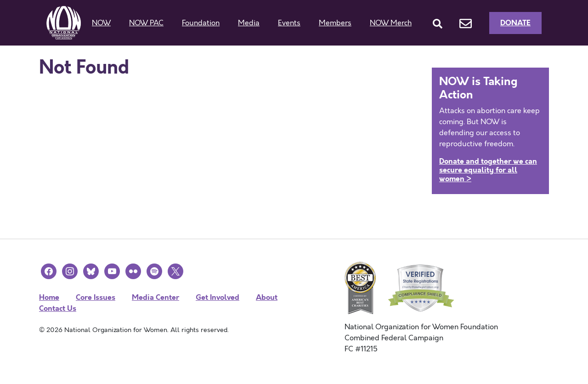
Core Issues (96, 297)
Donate (515, 23)
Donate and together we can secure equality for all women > (488, 170)
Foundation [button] (201, 23)
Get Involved (218, 297)
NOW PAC (146, 23)
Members (335, 23)
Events (289, 23)
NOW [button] (101, 23)
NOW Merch (391, 23)
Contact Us (58, 308)
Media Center (155, 297)
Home (49, 297)
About (267, 297)
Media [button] (249, 23)
